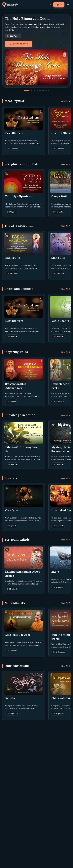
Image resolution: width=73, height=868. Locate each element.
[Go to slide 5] (40, 91)
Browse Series (19, 44)
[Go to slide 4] (37, 91)
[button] (36, 67)
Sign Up (59, 5)
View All (66, 101)
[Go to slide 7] (46, 91)
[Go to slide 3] (34, 91)
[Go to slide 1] (27, 91)
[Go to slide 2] (32, 91)
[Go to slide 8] (49, 91)
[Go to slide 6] (43, 91)
